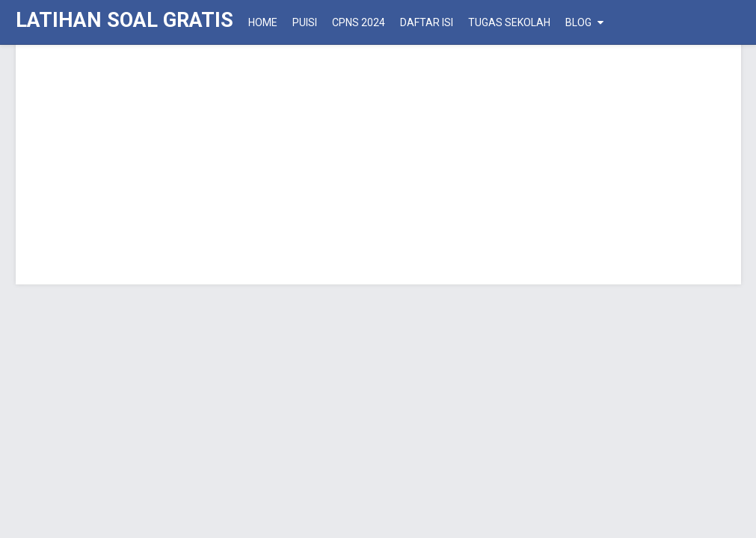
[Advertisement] (378, 164)
